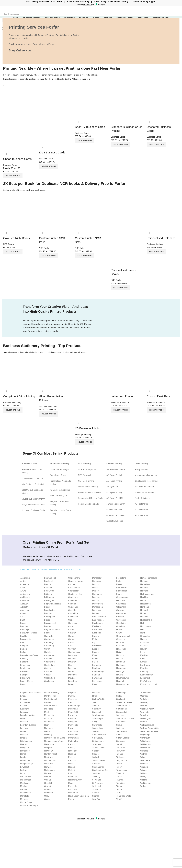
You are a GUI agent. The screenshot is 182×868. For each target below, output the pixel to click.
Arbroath (24, 607)
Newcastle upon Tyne (54, 741)
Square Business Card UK (33, 499)
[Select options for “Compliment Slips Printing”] (13, 410)
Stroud (119, 725)
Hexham (144, 591)
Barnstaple (25, 630)
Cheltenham (50, 665)
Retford (72, 770)
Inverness (145, 642)
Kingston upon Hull (149, 684)
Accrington (25, 578)
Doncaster (97, 578)
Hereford (144, 581)
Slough (95, 754)
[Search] (91, 14)
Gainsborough (123, 597)
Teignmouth (122, 760)
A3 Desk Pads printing (60, 490)
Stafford (96, 793)
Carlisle (48, 652)
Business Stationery (156, 244)
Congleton (73, 623)
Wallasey (144, 702)
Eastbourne (97, 623)
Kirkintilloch (25, 702)
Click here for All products (36, 190)
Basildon (24, 636)
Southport (97, 773)
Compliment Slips (58, 475)
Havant (120, 675)
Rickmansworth (75, 780)
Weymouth (145, 738)
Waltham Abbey (147, 709)
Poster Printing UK (143, 498)
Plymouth (72, 715)
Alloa (22, 588)
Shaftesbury (98, 728)
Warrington (145, 712)
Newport (48, 748)
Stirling (119, 696)
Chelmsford (49, 662)
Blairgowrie (25, 678)
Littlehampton (26, 741)
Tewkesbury (122, 770)
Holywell (144, 610)
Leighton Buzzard (28, 725)
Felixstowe (97, 681)
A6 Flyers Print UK (115, 498)
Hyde (143, 630)
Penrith (71, 696)
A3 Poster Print (142, 504)
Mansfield (25, 796)
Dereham (72, 675)
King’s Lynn (145, 681)
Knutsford (25, 709)
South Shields (99, 760)
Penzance (73, 699)
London (24, 757)
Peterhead (73, 709)
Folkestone (121, 578)
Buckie (47, 620)
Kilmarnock (145, 678)
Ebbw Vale (97, 630)
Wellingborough (147, 725)
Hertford (144, 588)
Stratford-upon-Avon (125, 719)
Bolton (23, 684)
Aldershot (25, 584)
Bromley (48, 613)
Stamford (96, 799)
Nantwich (48, 728)
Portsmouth (73, 738)
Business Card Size (132, 827)
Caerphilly (49, 636)
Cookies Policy (160, 832)
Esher (95, 655)
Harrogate (121, 662)
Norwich (48, 767)
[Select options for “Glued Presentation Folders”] (49, 414)
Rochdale (73, 786)
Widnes (144, 754)
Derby (71, 671)
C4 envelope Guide (132, 838)
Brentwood (49, 591)
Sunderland (121, 731)
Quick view (6, 154)
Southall (96, 764)
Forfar (119, 581)
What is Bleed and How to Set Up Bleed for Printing (67, 828)
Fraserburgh (122, 591)
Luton (23, 773)
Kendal (143, 662)
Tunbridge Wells (124, 796)
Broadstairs (49, 610)
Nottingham (49, 770)
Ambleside (25, 597)
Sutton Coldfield (123, 738)
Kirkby (23, 696)
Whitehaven (146, 741)
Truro (119, 793)
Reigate (72, 767)
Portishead (73, 735)
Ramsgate (73, 751)
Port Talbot (73, 731)
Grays (119, 633)
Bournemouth (50, 578)
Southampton (98, 767)
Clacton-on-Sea (75, 594)
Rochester (73, 790)
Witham (144, 773)
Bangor (24, 623)
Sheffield (96, 731)
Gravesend (121, 630)
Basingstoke (26, 639)
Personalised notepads (88, 504)
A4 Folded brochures (116, 469)
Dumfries (96, 597)
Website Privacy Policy (164, 827)
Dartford (72, 659)
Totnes (119, 790)
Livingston (25, 748)
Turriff (119, 799)
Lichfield (24, 735)
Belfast (23, 652)
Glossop (120, 617)
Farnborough (98, 671)
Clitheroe (72, 604)
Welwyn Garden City (150, 728)
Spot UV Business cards (90, 127)
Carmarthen (50, 655)
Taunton (120, 754)
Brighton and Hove (53, 604)
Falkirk (95, 662)
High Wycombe (147, 594)
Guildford (120, 646)
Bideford (24, 662)
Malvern (24, 790)
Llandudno (25, 751)
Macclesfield (26, 777)
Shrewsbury (98, 738)
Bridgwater (49, 597)
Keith (143, 659)
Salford (95, 706)
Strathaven (121, 722)
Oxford (47, 799)
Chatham (48, 659)
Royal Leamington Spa (78, 796)
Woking (144, 780)
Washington (146, 719)
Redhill (71, 764)
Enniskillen (97, 646)
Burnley (48, 626)
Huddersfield (146, 620)
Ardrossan (25, 610)
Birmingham (26, 668)
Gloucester (121, 620)
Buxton (47, 633)
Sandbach (97, 712)
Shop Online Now (20, 50)
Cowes (71, 636)
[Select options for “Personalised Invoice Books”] (121, 288)
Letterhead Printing (123, 396)
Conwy (71, 626)
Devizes (72, 678)
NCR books (20, 190)
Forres (119, 584)
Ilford (143, 633)
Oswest (48, 790)
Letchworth (25, 728)
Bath (22, 642)
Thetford (120, 773)
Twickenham (146, 693)
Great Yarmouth (123, 636)
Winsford (144, 767)
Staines (96, 796)
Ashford (24, 613)
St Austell (96, 786)
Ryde (95, 696)
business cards (38, 79)
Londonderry (26, 760)
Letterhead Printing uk (60, 469)
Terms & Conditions (162, 841)
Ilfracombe (145, 636)
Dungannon (98, 607)
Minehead (49, 709)
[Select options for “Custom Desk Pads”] (156, 410)
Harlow (119, 659)
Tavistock (120, 757)
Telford (119, 764)
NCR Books (8, 244)
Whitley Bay (146, 744)
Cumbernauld (74, 652)
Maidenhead (26, 780)
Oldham (48, 780)
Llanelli (23, 754)
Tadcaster (121, 748)
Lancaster (25, 712)
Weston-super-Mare (149, 731)
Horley (143, 613)
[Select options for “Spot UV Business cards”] (85, 141)
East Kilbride (98, 620)
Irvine (143, 652)
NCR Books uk (85, 475)
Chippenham (74, 578)
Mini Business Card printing (34, 484)
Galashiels (121, 601)
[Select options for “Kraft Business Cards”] (49, 166)
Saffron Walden (99, 699)
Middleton (49, 702)
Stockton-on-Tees (124, 702)
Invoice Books (99, 832)
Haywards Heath (124, 684)
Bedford (24, 649)
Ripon (71, 783)
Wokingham (146, 783)
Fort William (122, 588)
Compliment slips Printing (104, 841)
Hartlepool (121, 665)
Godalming (121, 623)
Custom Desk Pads (159, 396)
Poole (71, 728)
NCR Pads (44, 248)
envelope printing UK (116, 504)
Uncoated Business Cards (33, 510)
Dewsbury (73, 681)
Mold (46, 712)
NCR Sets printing (86, 481)
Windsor (144, 764)
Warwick (144, 715)
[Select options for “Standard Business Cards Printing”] (121, 144)
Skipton (96, 751)
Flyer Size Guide (131, 832)
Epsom (95, 652)
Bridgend (48, 594)
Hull (142, 623)
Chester (48, 675)
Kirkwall (24, 706)
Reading (72, 754)
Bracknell (48, 581)
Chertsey (48, 668)
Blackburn (25, 671)
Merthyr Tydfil (50, 696)
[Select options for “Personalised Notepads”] (156, 252)
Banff (23, 620)
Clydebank (73, 607)
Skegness (97, 744)
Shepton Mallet (99, 735)
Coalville (72, 610)
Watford (144, 722)
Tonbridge (121, 783)
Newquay (48, 751)
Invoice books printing (88, 487)
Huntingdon (145, 626)
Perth (71, 702)
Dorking (96, 584)
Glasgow (120, 610)
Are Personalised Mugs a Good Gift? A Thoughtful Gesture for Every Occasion (65, 851)
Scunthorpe (97, 719)
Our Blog (158, 837)
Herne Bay (145, 584)
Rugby (71, 799)
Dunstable (97, 610)
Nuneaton (49, 773)
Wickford (144, 751)
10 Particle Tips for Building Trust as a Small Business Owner (67, 836)
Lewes (23, 731)
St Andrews (97, 783)
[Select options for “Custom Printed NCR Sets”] (85, 256)
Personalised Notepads (161, 238)
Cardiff (47, 649)
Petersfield (73, 712)
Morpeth (48, 719)
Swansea (120, 741)
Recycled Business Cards (33, 505)
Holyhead (145, 607)
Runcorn (96, 693)
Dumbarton (97, 594)
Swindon (120, 744)
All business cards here (81, 79)
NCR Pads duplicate (87, 469)
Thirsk (119, 777)
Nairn (47, 725)
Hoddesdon (145, 604)
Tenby (119, 767)
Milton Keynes (51, 706)
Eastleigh (96, 626)
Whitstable (145, 748)
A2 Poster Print (142, 510)
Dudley (95, 591)
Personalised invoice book (90, 492)
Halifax (119, 652)
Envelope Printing (83, 435)
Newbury (48, 735)
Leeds (23, 719)
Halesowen (121, 649)
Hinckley (144, 597)
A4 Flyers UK (112, 487)
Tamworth (121, 751)
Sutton (119, 735)
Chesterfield (50, 678)
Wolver (143, 786)
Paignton (72, 693)
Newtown (48, 757)
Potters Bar (73, 741)
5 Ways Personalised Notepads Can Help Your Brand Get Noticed (66, 859)
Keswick (144, 668)
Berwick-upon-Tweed (30, 655)
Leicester (24, 722)
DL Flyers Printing (114, 492)
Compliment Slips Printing (19, 396)
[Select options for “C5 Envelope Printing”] (85, 442)
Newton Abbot (51, 754)
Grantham (121, 626)
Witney (143, 777)
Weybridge (145, 735)
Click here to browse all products (75, 352)
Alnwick (24, 591)
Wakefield (145, 699)
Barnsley (24, 626)
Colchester (73, 617)
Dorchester (97, 581)
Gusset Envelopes (115, 521)
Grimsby (120, 642)
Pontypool (73, 722)
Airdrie (23, 581)
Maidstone (25, 783)
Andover (24, 604)
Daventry (72, 662)
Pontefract (73, 719)
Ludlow (23, 770)
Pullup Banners (142, 469)
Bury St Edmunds (52, 630)
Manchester (26, 793)
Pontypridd (73, 725)
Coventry (72, 633)
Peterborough (74, 706)
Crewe (71, 642)
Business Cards (10, 165)
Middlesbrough (51, 699)
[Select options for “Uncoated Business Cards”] (156, 144)
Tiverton (120, 780)
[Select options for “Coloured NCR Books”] (13, 252)
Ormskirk (48, 783)
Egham (95, 636)
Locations (97, 855)
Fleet (95, 684)
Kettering (144, 671)
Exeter (95, 659)
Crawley (72, 639)
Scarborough (98, 715)
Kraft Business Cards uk (32, 478)
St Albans (97, 780)
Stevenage (121, 693)
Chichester (49, 681)
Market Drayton (27, 802)
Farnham (96, 675)
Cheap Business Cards (17, 159)
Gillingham (121, 607)
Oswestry (48, 793)
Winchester (145, 760)
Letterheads (98, 837)
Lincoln (23, 738)
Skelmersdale (98, 748)
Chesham (49, 671)
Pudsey (72, 748)
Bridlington (49, 601)
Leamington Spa (28, 715)
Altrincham (25, 594)
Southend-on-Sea (100, 770)
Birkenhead (25, 665)
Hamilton (120, 655)
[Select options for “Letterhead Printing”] (121, 410)
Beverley (24, 659)
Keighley (144, 655)
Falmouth (96, 665)
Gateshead (121, 604)
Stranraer (121, 715)
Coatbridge (73, 613)
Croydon (72, 649)
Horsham (144, 617)
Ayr (22, 617)
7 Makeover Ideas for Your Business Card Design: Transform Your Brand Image (66, 843)
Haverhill (120, 681)
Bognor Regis (26, 681)
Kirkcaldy (24, 699)
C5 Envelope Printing (88, 428)
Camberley (49, 639)
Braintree (48, 588)
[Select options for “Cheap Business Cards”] (13, 176)
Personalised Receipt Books (91, 498)
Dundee (96, 601)
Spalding (96, 777)
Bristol (47, 607)
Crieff (71, 646)
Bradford (48, 584)
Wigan (143, 757)
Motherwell (49, 722)
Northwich (49, 764)
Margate (24, 799)
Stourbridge (122, 709)
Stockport (121, 699)
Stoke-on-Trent (123, 706)
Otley (47, 796)
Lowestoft (25, 767)
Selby (95, 722)
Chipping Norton (76, 581)
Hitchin (143, 601)
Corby (71, 630)
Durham (96, 613)
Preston (72, 744)
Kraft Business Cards (52, 153)
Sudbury (120, 728)
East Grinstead (99, 617)
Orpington (49, 786)
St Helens (97, 790)
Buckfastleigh (50, 623)
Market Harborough (29, 806)
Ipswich (144, 649)
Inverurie (144, 646)
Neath (47, 731)
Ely (94, 642)
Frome (119, 594)
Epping (95, 649)
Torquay (120, 786)
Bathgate (24, 646)
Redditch (72, 760)
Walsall (144, 706)
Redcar (72, 757)
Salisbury (96, 709)
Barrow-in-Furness (29, 633)
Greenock (121, 639)
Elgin (95, 639)
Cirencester (73, 591)
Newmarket (49, 744)
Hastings (120, 671)
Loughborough (27, 764)
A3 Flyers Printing (114, 481)
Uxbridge (144, 696)
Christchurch (74, 588)
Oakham (48, 777)
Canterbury (49, 646)
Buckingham (50, 617)
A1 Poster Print (142, 515)
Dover (95, 588)
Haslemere (121, 668)
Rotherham (73, 793)
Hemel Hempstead (149, 578)
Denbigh (72, 668)
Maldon (24, 786)
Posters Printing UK (59, 496)
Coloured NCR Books (16, 238)
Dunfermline (98, 604)
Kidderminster (147, 675)
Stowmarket (122, 712)
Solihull (96, 757)
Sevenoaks (97, 725)
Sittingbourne (98, 741)
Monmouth (49, 715)
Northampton (50, 760)
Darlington (73, 655)
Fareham (96, 668)
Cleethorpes (74, 597)
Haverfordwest (123, 678)
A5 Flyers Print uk (114, 475)
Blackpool (25, 675)
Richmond (73, 777)
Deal (70, 665)
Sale (94, 702)
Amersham (25, 601)
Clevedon (73, 601)
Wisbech (144, 770)
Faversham (97, 678)
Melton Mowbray (52, 693)
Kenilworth (145, 665)
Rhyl (70, 773)
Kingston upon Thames (31, 693)
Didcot (71, 684)
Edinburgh (97, 633)
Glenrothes (121, 613)
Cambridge (49, 642)
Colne (71, 620)
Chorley (72, 584)
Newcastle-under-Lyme (55, 738)
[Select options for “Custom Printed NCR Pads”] (49, 256)
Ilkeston (144, 639)
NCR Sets (79, 248)
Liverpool (24, 744)
